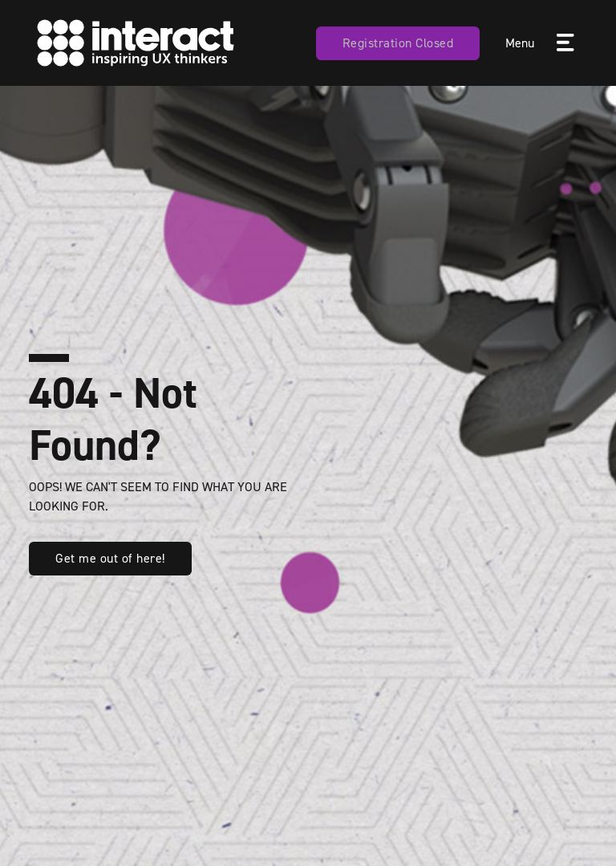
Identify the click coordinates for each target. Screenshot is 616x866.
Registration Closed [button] (398, 43)
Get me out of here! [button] (110, 558)
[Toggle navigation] (564, 43)
